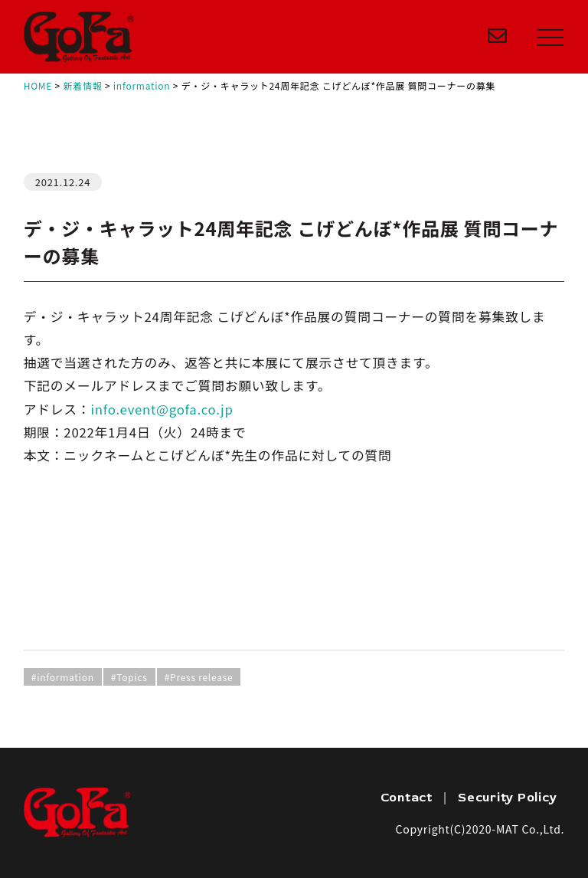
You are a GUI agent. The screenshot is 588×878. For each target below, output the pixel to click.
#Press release (199, 677)
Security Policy (507, 798)
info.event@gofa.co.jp (162, 409)
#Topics (129, 677)
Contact (407, 798)
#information (63, 677)
